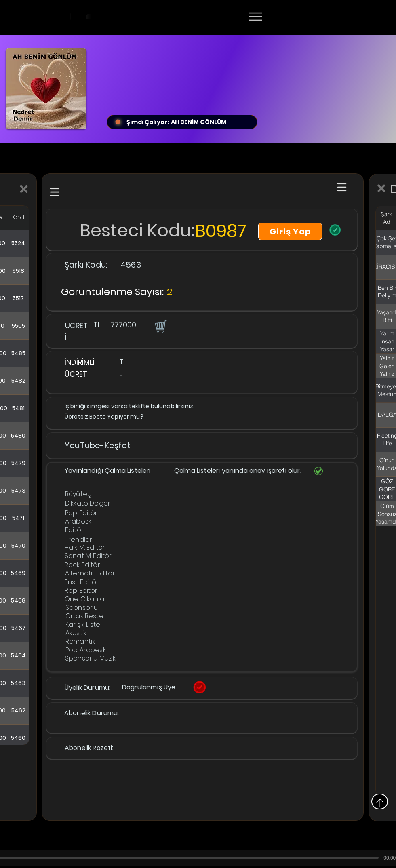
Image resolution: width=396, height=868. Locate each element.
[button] (160, 326)
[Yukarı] (380, 802)
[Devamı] (303, 17)
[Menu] (255, 17)
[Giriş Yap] (290, 231)
